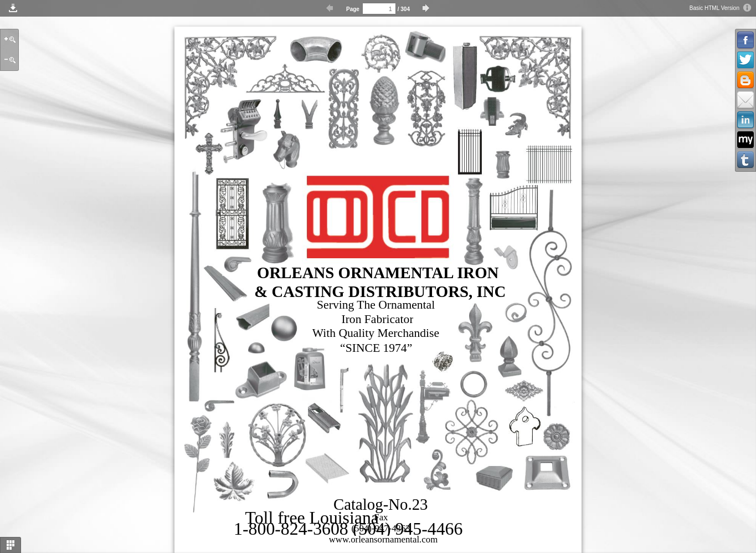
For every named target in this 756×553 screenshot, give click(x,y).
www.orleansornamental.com (384, 539)
